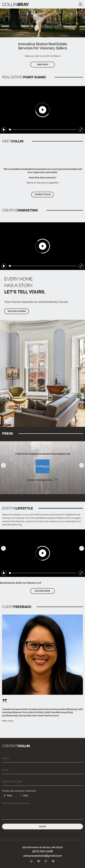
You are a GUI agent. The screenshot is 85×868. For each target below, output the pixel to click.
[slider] (43, 130)
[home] (15, 4)
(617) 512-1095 (43, 851)
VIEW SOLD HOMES (17, 311)
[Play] (4, 130)
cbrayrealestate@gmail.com (43, 856)
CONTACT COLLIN (43, 194)
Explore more (42, 591)
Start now (43, 64)
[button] (80, 4)
